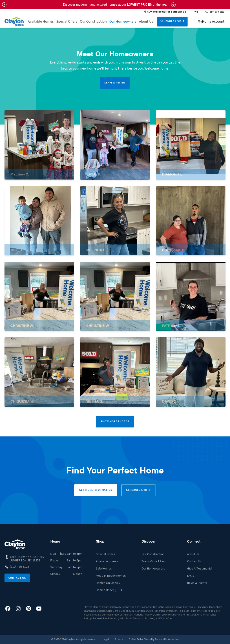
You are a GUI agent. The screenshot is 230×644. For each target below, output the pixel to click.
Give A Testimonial (200, 569)
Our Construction (93, 22)
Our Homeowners (123, 22)
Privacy (119, 639)
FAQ (196, 12)
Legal (106, 639)
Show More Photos (115, 422)
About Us (146, 22)
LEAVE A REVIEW (115, 83)
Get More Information (96, 490)
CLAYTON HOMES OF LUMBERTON (165, 12)
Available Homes (41, 22)
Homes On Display (108, 583)
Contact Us (17, 578)
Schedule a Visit (138, 490)
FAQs (191, 576)
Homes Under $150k (109, 590)
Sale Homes (104, 569)
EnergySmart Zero (154, 561)
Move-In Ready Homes (111, 576)
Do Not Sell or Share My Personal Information (154, 639)
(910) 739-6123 (215, 12)
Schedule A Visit (172, 21)
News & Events (197, 583)
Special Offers (67, 22)
